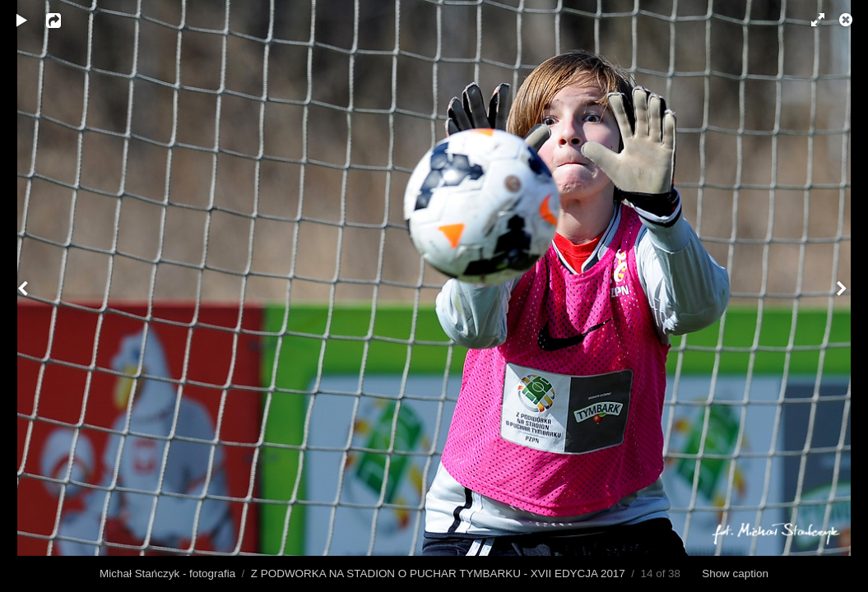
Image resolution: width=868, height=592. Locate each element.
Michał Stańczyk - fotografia (167, 573)
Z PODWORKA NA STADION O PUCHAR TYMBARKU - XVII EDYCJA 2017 (438, 573)
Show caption (735, 573)
